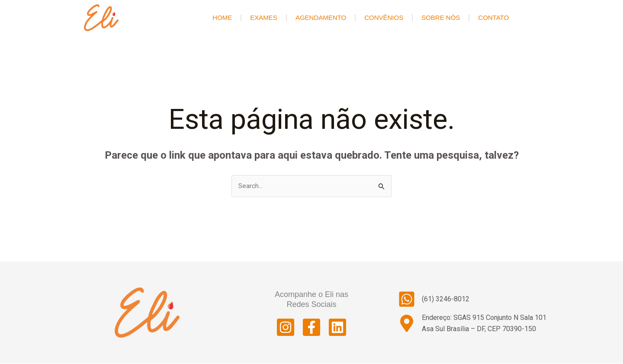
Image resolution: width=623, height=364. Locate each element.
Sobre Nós (441, 18)
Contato (493, 18)
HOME (222, 18)
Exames (264, 18)
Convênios (384, 18)
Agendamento (321, 18)
